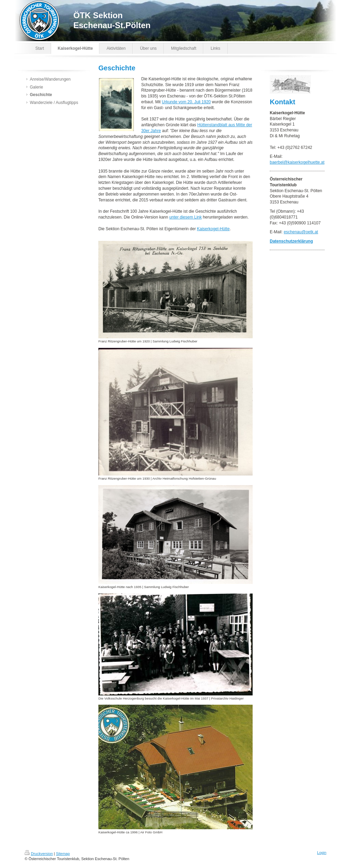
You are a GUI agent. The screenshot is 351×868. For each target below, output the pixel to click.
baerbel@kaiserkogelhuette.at (297, 162)
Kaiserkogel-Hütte (213, 229)
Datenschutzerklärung (291, 241)
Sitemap (63, 854)
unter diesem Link (186, 217)
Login (322, 853)
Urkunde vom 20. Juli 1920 (186, 102)
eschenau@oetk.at (301, 232)
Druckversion (39, 854)
